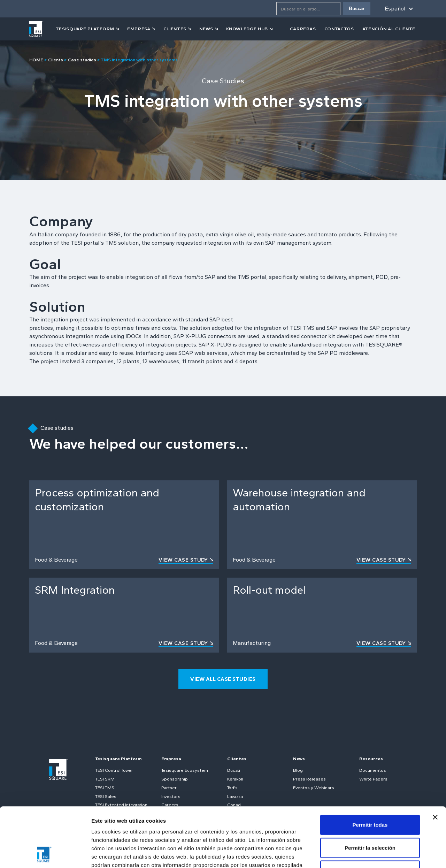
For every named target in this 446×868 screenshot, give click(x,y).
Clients (56, 60)
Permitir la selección (370, 792)
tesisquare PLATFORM (85, 29)
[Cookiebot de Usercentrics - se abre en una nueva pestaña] (45, 854)
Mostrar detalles (377, 854)
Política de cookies (207, 826)
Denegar (370, 814)
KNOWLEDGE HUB (247, 29)
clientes (175, 29)
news (206, 29)
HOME (36, 60)
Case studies (82, 60)
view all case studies (223, 679)
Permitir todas (370, 769)
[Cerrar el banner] (435, 761)
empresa (139, 29)
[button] (398, 9)
